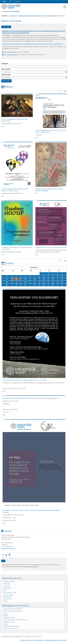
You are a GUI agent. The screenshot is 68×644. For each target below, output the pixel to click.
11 (7, 279)
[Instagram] (10, 555)
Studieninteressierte (9, 582)
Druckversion (63, 640)
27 (25, 285)
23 (53, 282)
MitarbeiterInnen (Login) (10, 592)
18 (7, 282)
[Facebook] (3, 555)
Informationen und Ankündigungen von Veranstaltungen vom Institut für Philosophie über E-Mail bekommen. (33, 44)
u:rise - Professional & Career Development (15, 620)
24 (62, 282)
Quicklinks (18, 2)
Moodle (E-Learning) (9, 618)
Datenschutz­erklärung (51, 640)
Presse (5, 601)
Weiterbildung (7, 588)
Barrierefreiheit (39, 640)
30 (53, 285)
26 (16, 285)
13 (25, 279)
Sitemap (23, 640)
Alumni (5, 590)
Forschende (6, 586)
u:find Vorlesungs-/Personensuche (13, 611)
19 (16, 282)
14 (35, 279)
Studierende (6, 584)
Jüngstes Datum (6, 75)
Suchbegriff (5, 64)
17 (62, 279)
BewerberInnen (7, 597)
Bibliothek (6, 615)
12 (16, 279)
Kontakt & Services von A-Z (11, 628)
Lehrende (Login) (8, 595)
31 (62, 285)
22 (44, 282)
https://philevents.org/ (10, 52)
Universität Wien (13, 16)
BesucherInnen (7, 599)
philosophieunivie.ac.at (8, 548)
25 (7, 285)
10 (62, 276)
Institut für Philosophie (11, 11)
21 (35, 282)
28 (35, 285)
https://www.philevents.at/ (11, 55)
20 (25, 282)
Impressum (30, 640)
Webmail (5, 624)
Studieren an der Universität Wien (12, 609)
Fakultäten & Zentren (9, 622)
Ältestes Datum (6, 69)
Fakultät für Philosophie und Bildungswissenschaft (31, 16)
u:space (5, 613)
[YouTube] (6, 555)
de (3, 2)
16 (53, 279)
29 (44, 285)
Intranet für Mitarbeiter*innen (11, 626)
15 (44, 279)
